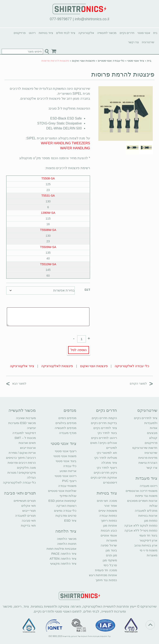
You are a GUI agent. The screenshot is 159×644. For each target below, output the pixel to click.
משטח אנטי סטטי (65, 456)
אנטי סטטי (144, 33)
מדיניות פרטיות (148, 458)
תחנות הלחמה (67, 544)
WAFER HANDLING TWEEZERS (66, 143)
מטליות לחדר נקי (105, 458)
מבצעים (152, 433)
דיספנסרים (110, 482)
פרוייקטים (20, 33)
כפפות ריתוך (109, 520)
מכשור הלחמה (67, 539)
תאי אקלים (29, 506)
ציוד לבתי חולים (66, 33)
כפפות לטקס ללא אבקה (141, 525)
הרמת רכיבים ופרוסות (22, 463)
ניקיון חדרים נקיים (105, 473)
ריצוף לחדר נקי (107, 468)
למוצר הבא (16, 383)
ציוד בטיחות (46, 33)
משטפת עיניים (108, 511)
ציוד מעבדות (147, 478)
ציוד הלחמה (66, 531)
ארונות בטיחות (148, 516)
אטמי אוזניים (109, 535)
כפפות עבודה (108, 516)
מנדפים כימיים (67, 418)
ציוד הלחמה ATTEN (63, 559)
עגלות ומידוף (68, 496)
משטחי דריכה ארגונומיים (142, 491)
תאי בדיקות (28, 525)
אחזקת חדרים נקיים (104, 477)
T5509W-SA (48, 247)
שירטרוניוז (148, 42)
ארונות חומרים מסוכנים (142, 501)
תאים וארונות (27, 443)
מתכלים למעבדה (146, 511)
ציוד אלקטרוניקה (22, 366)
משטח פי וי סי (149, 550)
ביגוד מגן (111, 550)
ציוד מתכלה (109, 463)
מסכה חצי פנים (107, 501)
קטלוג (153, 438)
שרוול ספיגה (109, 545)
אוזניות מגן (110, 525)
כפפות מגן (151, 520)
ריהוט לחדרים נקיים (104, 438)
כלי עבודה (70, 466)
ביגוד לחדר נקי (107, 433)
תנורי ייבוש (29, 511)
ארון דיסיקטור (148, 540)
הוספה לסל (78, 350)
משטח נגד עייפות (146, 496)
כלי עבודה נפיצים (65, 511)
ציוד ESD (70, 520)
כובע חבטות (109, 530)
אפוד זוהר (110, 506)
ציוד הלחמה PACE (64, 554)
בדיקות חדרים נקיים (104, 423)
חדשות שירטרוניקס (145, 448)
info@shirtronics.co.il (92, 19)
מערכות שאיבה (26, 418)
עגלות (153, 506)
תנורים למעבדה (25, 516)
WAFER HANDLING (75, 148)
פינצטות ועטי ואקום (83, 61)
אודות (154, 428)
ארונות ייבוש (28, 448)
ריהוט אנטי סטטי (66, 476)
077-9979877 (61, 19)
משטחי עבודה (67, 486)
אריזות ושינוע (68, 471)
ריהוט (32, 33)
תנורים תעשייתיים (25, 501)
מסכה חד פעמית (106, 570)
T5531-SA (48, 196)
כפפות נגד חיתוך (106, 580)
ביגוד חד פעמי (148, 535)
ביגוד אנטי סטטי (66, 461)
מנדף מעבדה (68, 433)
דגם (87, 290)
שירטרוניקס (147, 410)
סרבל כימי (110, 565)
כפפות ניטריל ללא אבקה (141, 530)
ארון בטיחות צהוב (146, 545)
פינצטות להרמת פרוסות (123, 74)
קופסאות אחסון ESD (62, 501)
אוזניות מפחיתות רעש (103, 575)
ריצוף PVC (69, 481)
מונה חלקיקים (26, 468)
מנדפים (70, 410)
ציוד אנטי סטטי (136, 61)
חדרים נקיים (127, 33)
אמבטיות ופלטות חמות (61, 549)
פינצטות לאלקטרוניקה (57, 366)
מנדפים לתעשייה (66, 428)
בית (155, 33)
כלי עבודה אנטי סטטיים (111, 61)
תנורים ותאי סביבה (20, 493)
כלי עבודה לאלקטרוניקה (132, 366)
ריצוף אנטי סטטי (66, 451)
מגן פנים (111, 555)
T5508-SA (48, 178)
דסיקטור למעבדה (24, 433)
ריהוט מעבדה (149, 486)
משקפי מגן (110, 560)
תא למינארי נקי (107, 453)
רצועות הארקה (66, 506)
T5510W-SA (48, 264)
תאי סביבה (29, 520)
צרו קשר (133, 42)
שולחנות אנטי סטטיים (62, 491)
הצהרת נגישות (148, 463)
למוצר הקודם (141, 383)
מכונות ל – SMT (25, 438)
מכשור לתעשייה (107, 33)
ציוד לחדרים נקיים (105, 428)
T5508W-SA (48, 230)
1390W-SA (48, 213)
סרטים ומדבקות (66, 516)
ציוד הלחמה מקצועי (63, 563)
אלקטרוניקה (86, 33)
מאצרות (152, 555)
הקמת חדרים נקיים (104, 418)
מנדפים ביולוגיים (66, 423)
